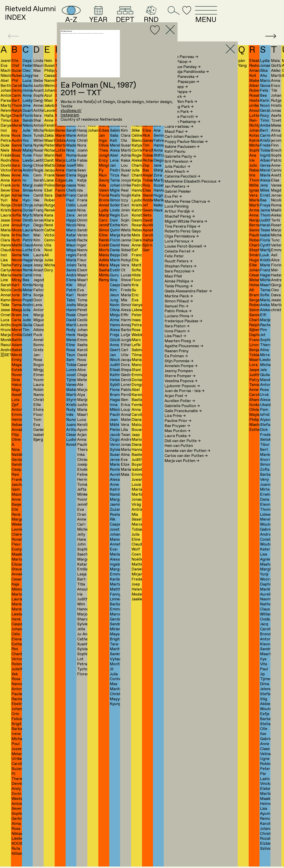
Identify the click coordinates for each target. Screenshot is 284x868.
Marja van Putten (182, 468)
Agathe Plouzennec (184, 353)
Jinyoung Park (179, 114)
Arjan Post (176, 403)
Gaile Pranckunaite (183, 418)
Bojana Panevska (181, 84)
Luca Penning (177, 213)
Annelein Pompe (181, 373)
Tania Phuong (179, 293)
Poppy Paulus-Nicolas (186, 148)
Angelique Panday (183, 74)
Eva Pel (173, 203)
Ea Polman (176, 363)
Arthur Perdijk (179, 218)
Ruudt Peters (178, 268)
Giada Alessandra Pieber (188, 298)
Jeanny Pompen (179, 378)
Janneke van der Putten (187, 458)
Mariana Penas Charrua (187, 208)
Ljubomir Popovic (182, 393)
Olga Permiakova (182, 243)
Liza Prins (175, 423)
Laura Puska (177, 443)
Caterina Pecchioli (182, 183)
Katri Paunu (175, 158)
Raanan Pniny (176, 358)
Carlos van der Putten (186, 463)
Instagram (70, 115)
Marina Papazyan (182, 89)
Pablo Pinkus (178, 318)
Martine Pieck (179, 303)
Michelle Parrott (181, 123)
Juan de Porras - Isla (184, 398)
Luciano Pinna (179, 323)
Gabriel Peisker (178, 198)
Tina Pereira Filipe (182, 233)
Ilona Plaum (177, 338)
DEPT (163, 18)
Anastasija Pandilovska (187, 79)
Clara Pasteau (179, 134)
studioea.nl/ (71, 111)
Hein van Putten (179, 453)
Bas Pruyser (177, 433)
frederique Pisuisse (183, 328)
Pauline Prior (178, 428)
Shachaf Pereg (180, 223)
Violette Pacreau (181, 64)
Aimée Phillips (179, 288)
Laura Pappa (178, 99)
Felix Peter (174, 263)
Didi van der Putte (183, 448)
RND (193, 18)
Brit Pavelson (178, 169)
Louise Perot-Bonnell (185, 253)
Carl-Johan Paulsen (184, 143)
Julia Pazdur (177, 173)
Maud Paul (176, 139)
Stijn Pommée (179, 368)
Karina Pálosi (178, 69)
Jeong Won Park (181, 109)
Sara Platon (177, 333)
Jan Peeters (177, 193)
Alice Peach (177, 178)
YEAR (130, 18)
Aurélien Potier (180, 408)
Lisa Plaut (175, 343)
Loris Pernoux (179, 248)
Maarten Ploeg (180, 348)
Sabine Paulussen (182, 153)
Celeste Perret (179, 258)
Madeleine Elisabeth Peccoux (192, 188)
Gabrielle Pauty (180, 163)
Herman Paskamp (182, 129)
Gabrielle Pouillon (182, 413)
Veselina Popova (181, 388)
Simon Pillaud (179, 308)
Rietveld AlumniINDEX (39, 17)
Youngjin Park (179, 118)
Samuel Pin (176, 313)
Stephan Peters (180, 273)
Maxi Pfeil (173, 283)
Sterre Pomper (180, 383)
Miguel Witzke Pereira (186, 228)
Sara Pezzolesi (179, 278)
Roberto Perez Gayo (183, 238)
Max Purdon (177, 438)
